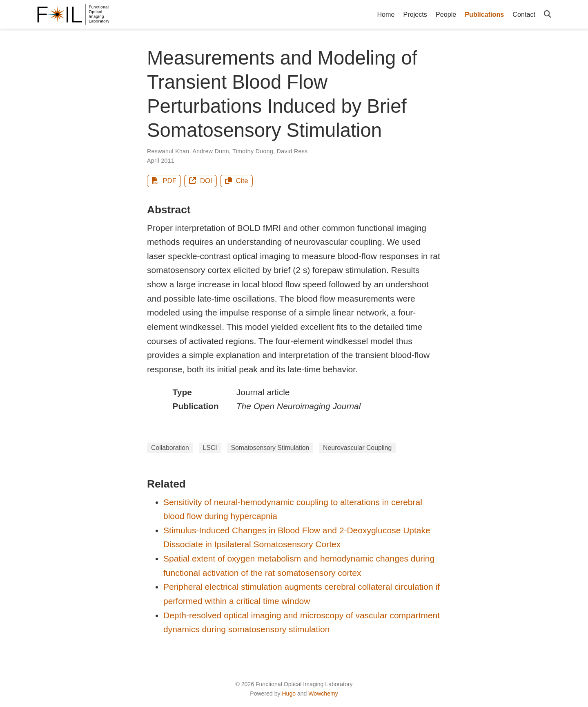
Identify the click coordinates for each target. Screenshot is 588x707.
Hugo (289, 694)
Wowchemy (323, 694)
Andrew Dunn (210, 151)
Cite (237, 181)
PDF (164, 181)
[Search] (548, 15)
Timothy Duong (253, 151)
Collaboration (170, 448)
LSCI (210, 448)
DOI (201, 181)
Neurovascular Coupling (357, 448)
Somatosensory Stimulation (270, 448)
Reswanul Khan (168, 151)
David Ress (292, 151)
